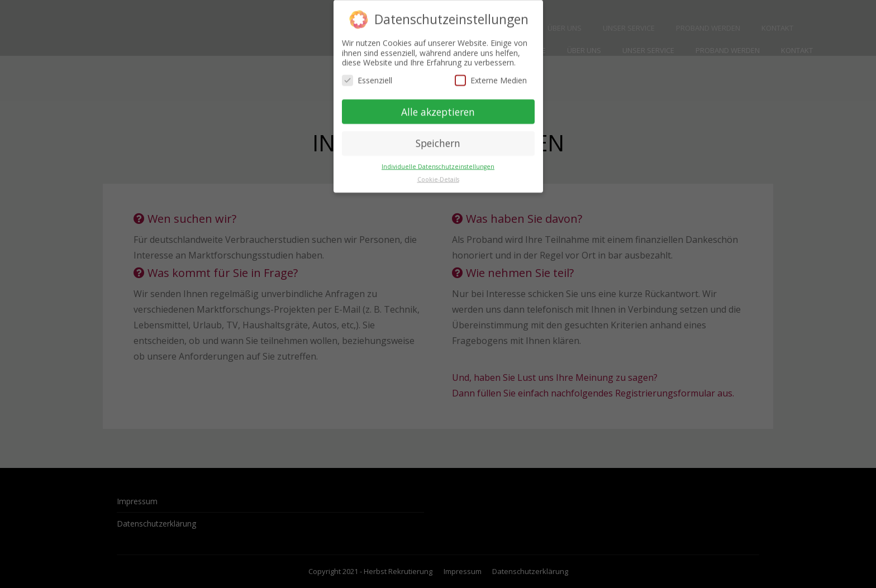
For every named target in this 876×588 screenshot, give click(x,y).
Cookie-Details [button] (438, 174)
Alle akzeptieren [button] (438, 106)
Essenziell (367, 75)
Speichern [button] (438, 137)
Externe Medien (491, 75)
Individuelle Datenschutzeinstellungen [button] (438, 161)
